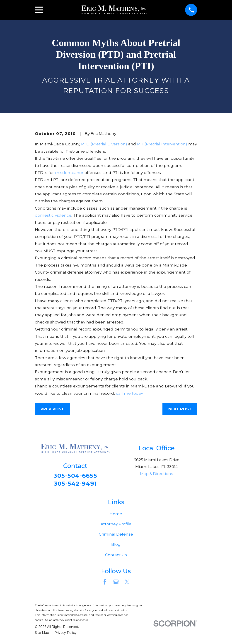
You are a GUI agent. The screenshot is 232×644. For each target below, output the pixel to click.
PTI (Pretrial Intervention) (162, 144)
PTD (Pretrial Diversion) (104, 144)
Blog (116, 546)
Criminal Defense (116, 536)
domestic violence (53, 215)
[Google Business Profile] (116, 583)
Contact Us (116, 556)
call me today (129, 393)
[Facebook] (105, 583)
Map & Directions (157, 474)
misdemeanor (69, 173)
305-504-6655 (75, 476)
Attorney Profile (116, 525)
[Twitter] (127, 583)
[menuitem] (42, 634)
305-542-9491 (75, 484)
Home (116, 515)
